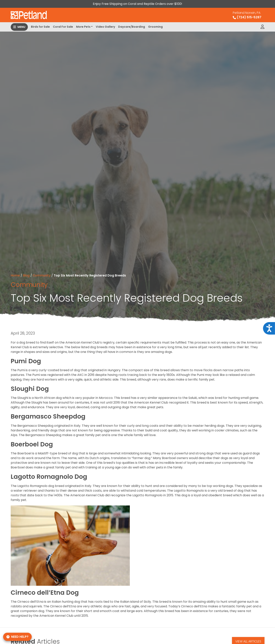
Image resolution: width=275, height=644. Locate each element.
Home (15, 275)
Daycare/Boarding (132, 27)
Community (42, 275)
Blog (26, 275)
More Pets (83, 27)
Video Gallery (105, 27)
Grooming (155, 27)
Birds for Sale (40, 27)
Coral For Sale (63, 27)
